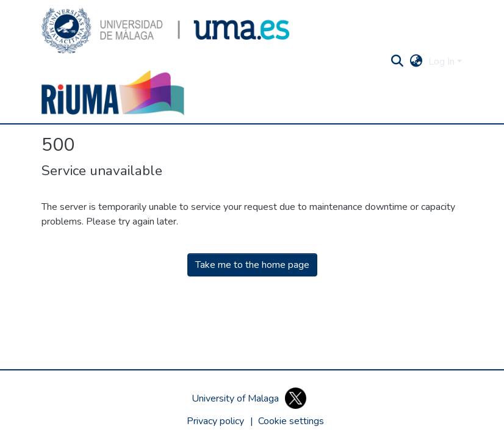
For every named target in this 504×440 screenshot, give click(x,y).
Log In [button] (443, 62)
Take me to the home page (252, 265)
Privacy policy (215, 421)
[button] (165, 31)
